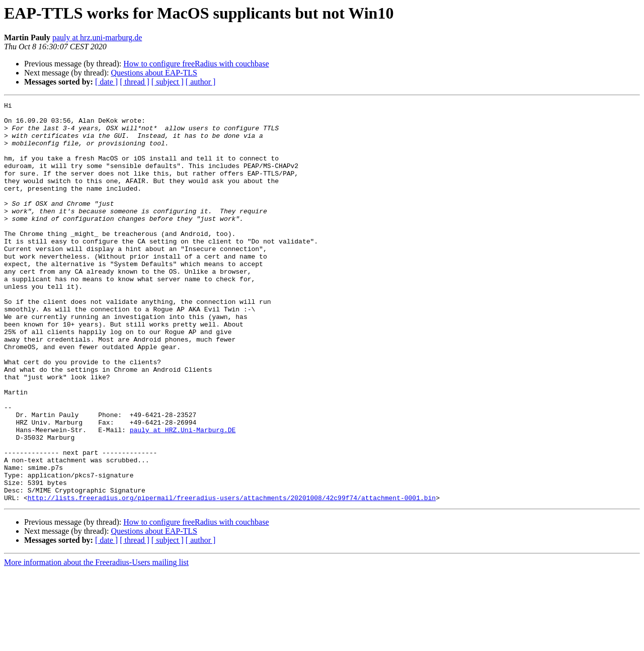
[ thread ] (135, 82)
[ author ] (201, 82)
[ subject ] (168, 82)
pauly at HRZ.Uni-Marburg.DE (183, 496)
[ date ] (106, 82)
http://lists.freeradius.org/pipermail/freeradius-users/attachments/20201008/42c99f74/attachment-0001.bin (232, 578)
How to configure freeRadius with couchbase (196, 64)
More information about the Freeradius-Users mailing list (96, 642)
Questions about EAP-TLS (154, 73)
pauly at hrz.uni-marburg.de (97, 37)
